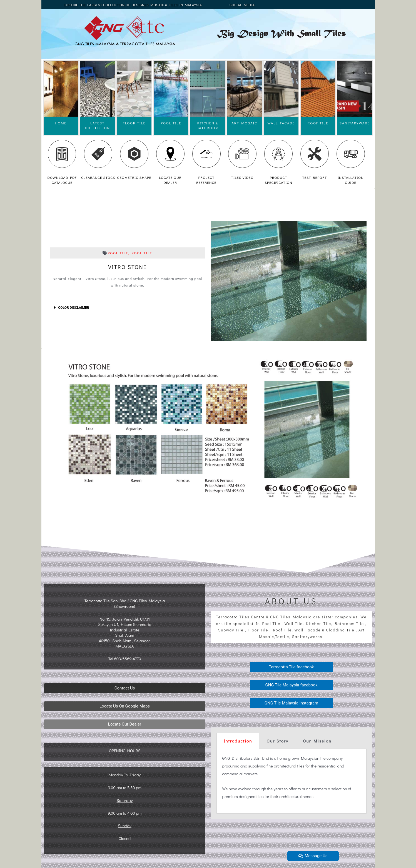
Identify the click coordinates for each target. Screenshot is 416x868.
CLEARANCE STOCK (98, 177)
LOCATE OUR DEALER (170, 180)
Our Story (277, 741)
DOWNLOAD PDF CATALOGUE (62, 180)
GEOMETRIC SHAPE (134, 177)
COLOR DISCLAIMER (74, 308)
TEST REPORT (314, 177)
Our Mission (317, 741)
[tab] (128, 308)
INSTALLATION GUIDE (351, 180)
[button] (125, 688)
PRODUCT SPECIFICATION (278, 180)
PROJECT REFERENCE (206, 180)
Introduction (238, 741)
